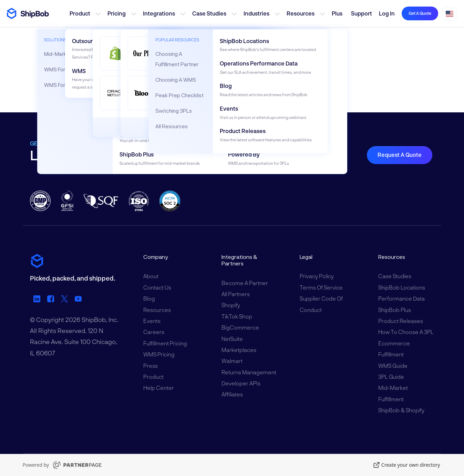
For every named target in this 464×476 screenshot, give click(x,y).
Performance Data (401, 298)
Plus (337, 13)
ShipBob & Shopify (401, 410)
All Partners (236, 294)
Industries (256, 13)
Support (362, 13)
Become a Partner (245, 283)
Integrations (159, 13)
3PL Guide (391, 377)
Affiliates (232, 394)
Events (152, 321)
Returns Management (249, 372)
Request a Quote (400, 155)
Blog (149, 298)
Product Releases (401, 321)
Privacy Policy (317, 276)
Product (80, 13)
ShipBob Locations (402, 287)
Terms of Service (321, 287)
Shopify (231, 305)
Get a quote (420, 13)
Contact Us (157, 287)
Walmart (232, 361)
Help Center (159, 388)
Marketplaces (239, 350)
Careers (154, 332)
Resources (301, 13)
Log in (387, 13)
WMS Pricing (159, 354)
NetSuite (232, 339)
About (151, 276)
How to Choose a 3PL (406, 332)
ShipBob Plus (395, 310)
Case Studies (209, 13)
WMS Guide (393, 366)
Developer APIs (241, 383)
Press (151, 366)
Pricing (117, 13)
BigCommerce (240, 327)
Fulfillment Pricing (165, 343)
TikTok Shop (237, 316)
